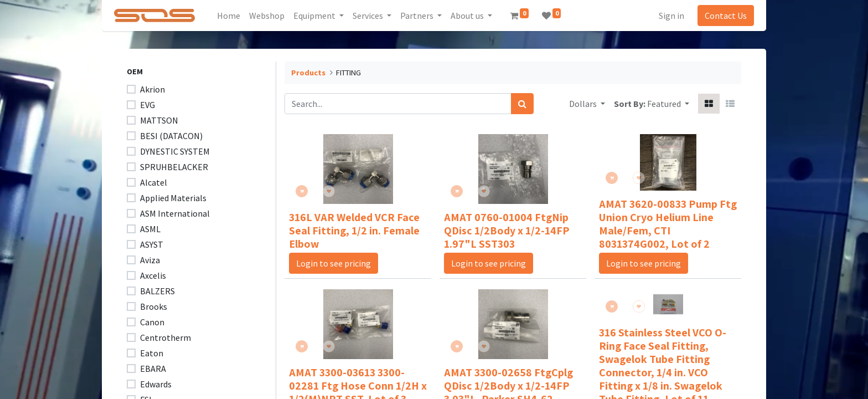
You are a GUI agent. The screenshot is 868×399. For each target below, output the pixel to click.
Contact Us (721, 16)
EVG (148, 105)
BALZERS (157, 291)
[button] (668, 104)
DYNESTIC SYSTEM (175, 151)
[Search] (522, 104)
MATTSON (159, 120)
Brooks (154, 306)
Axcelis (153, 275)
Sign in (666, 16)
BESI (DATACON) (171, 136)
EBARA (153, 369)
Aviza (150, 260)
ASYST (152, 244)
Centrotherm (166, 337)
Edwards (156, 384)
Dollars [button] (584, 104)
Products (308, 73)
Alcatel (154, 182)
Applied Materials (173, 198)
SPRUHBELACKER (174, 167)
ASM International (175, 213)
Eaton (152, 353)
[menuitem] (234, 16)
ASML (150, 229)
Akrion (153, 89)
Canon (152, 322)
